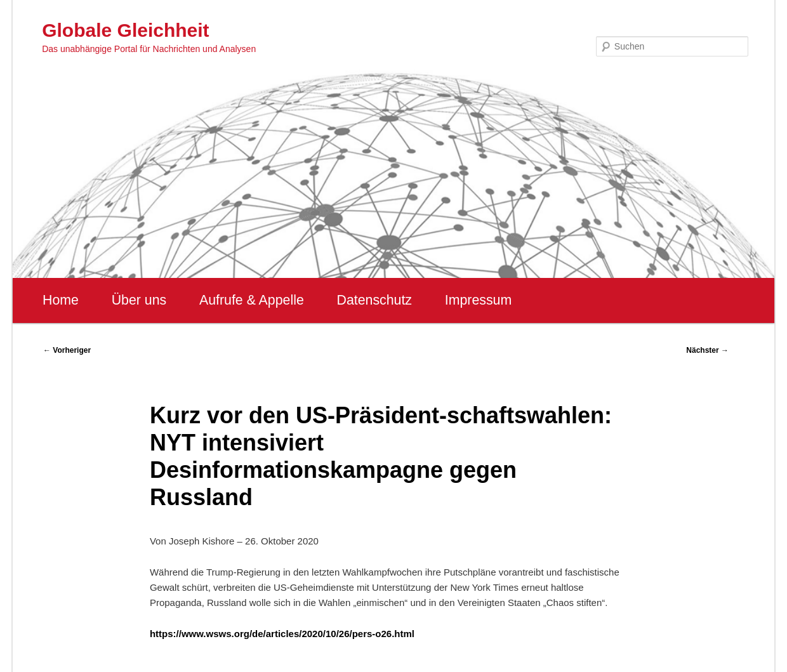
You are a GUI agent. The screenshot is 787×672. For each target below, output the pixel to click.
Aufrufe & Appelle (252, 300)
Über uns (139, 300)
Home (61, 300)
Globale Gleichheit (125, 30)
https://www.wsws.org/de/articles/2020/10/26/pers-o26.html (282, 634)
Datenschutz (374, 300)
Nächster (707, 350)
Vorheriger (67, 350)
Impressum (478, 300)
